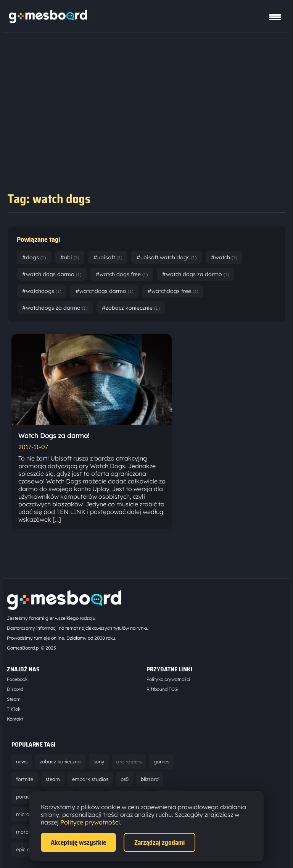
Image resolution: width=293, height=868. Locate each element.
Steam (14, 699)
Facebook (17, 679)
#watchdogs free (173, 291)
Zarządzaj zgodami (159, 842)
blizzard (150, 779)
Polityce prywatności (90, 822)
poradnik (26, 797)
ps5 (125, 779)
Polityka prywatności (168, 679)
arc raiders (129, 761)
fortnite (25, 779)
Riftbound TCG (162, 689)
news (22, 761)
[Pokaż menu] (275, 17)
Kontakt (15, 719)
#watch (224, 257)
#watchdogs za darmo (55, 308)
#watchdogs (42, 291)
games (162, 761)
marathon (27, 832)
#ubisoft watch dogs (167, 257)
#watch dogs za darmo (196, 274)
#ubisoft (108, 257)
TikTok (14, 709)
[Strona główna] (48, 21)
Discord (15, 689)
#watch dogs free (122, 274)
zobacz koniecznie (60, 761)
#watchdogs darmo (104, 291)
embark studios (90, 779)
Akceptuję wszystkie (78, 842)
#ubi (70, 257)
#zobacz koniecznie (131, 308)
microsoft (27, 814)
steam (53, 779)
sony (99, 761)
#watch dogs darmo (52, 274)
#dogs (34, 257)
